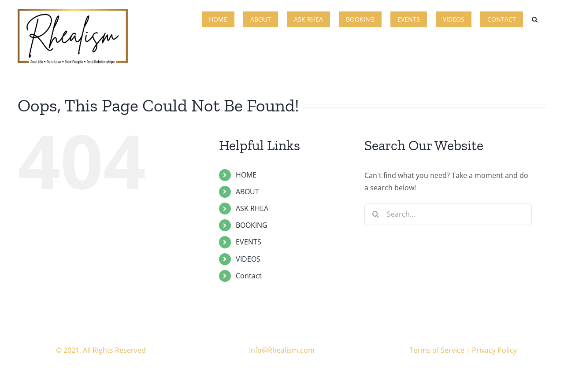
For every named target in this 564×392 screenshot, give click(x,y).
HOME (246, 175)
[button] (535, 18)
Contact (249, 276)
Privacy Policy (494, 350)
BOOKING (252, 225)
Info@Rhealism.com (282, 350)
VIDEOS (248, 259)
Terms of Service (437, 350)
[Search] (375, 214)
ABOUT (247, 192)
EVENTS (249, 242)
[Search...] (448, 214)
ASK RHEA (252, 208)
